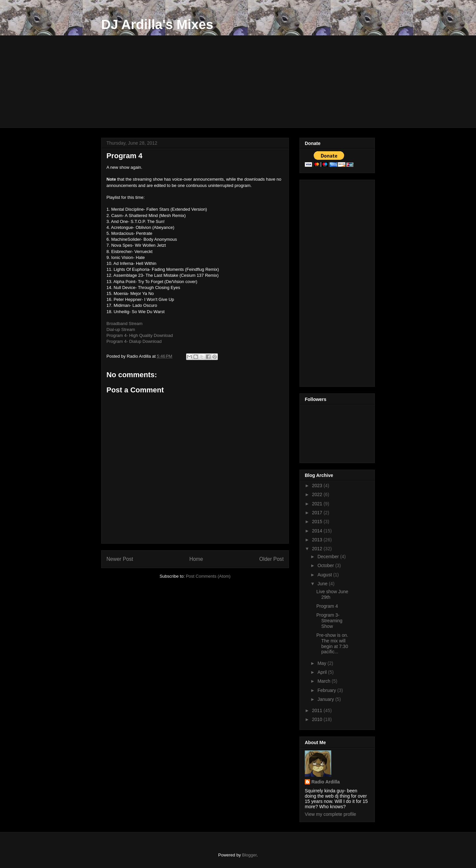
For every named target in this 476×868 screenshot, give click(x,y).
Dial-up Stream (121, 329)
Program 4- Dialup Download (134, 341)
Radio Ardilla (326, 782)
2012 (318, 549)
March (324, 681)
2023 (318, 486)
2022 (318, 494)
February (327, 690)
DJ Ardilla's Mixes (157, 24)
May (322, 663)
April (323, 672)
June (323, 584)
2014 (318, 531)
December (329, 557)
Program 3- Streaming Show (329, 621)
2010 (318, 719)
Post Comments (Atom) (208, 576)
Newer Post (120, 559)
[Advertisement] (238, 82)
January (326, 699)
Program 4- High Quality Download (140, 335)
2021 (318, 504)
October (326, 565)
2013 (318, 540)
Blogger (249, 855)
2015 (318, 522)
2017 (318, 513)
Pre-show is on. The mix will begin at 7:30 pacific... (332, 643)
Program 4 (327, 606)
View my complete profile (330, 814)
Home (196, 559)
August (325, 575)
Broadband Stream (124, 324)
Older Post (271, 559)
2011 (318, 710)
